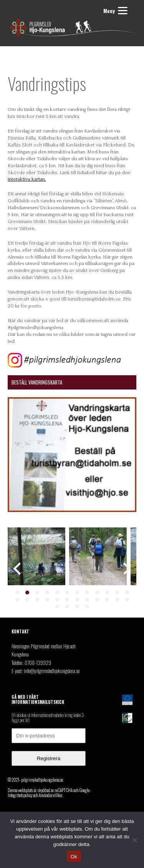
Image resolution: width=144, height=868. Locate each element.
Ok (74, 857)
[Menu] (114, 11)
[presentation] (17, 569)
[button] (17, 593)
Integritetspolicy (20, 795)
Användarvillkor (50, 795)
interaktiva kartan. (27, 179)
